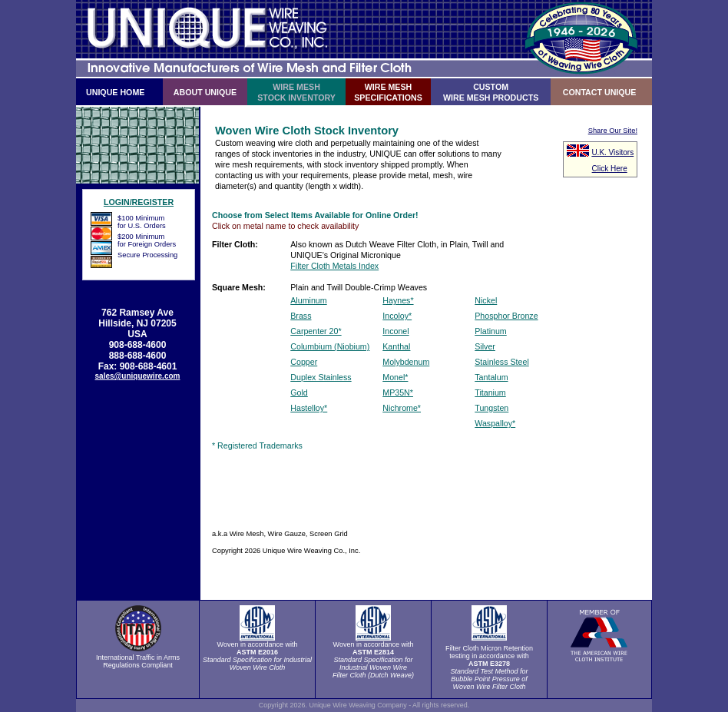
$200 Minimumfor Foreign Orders (147, 240)
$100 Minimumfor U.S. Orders (142, 222)
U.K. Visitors (612, 152)
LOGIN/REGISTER (139, 202)
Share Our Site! (613, 131)
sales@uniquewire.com (138, 376)
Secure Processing (147, 255)
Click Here (610, 169)
